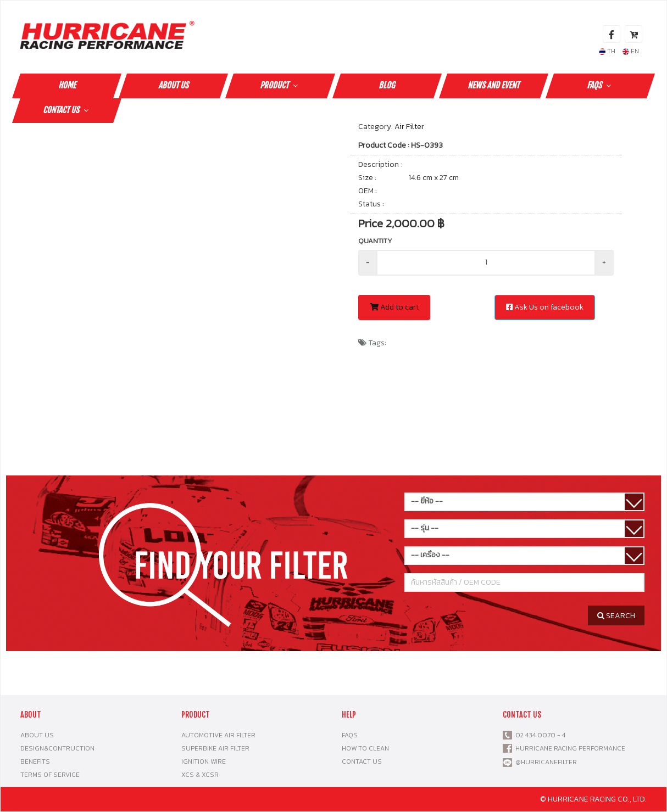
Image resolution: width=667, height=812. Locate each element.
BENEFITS (35, 761)
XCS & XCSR (200, 775)
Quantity (375, 241)
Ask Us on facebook (545, 307)
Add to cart (394, 307)
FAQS (600, 85)
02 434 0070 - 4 (539, 735)
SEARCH (616, 616)
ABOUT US (173, 85)
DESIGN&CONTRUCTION (57, 748)
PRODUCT (280, 85)
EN (631, 51)
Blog (387, 85)
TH (607, 51)
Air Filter (409, 127)
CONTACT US (67, 110)
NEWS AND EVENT (493, 85)
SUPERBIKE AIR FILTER (215, 748)
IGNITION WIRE (204, 761)
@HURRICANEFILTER (546, 762)
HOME (67, 85)
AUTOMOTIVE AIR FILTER (218, 735)
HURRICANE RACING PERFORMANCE (569, 748)
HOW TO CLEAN (365, 748)
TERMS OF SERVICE (50, 775)
